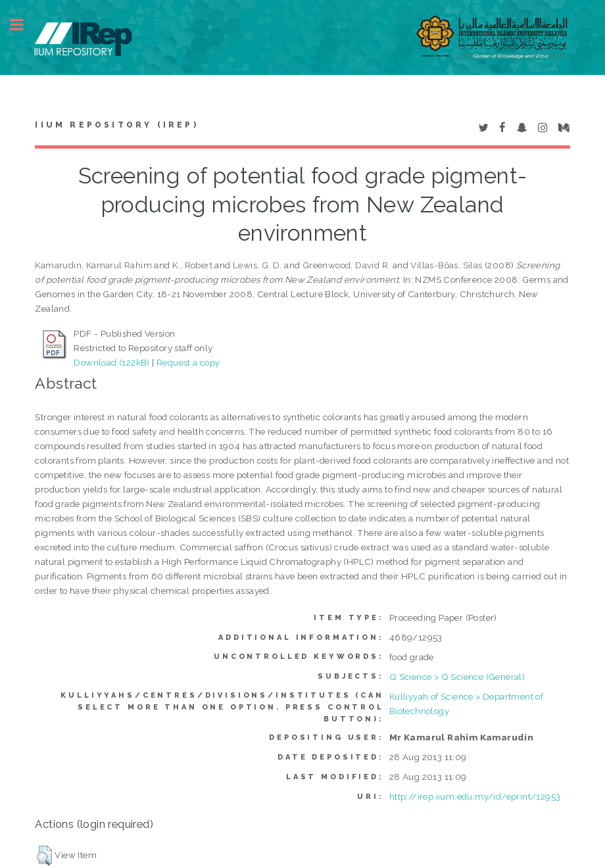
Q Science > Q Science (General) (457, 677)
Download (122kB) (111, 362)
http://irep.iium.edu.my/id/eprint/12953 (475, 796)
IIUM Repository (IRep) (116, 125)
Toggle (24, 25)
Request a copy (188, 362)
